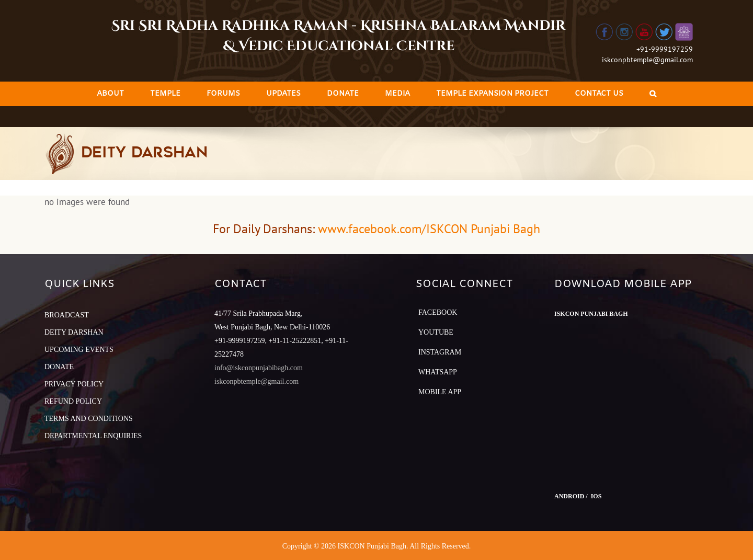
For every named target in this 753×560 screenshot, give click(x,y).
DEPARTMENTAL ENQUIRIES (93, 436)
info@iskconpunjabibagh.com (259, 368)
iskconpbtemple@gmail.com (647, 60)
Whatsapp (438, 372)
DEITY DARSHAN (74, 332)
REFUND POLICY (73, 401)
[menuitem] (110, 94)
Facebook (438, 312)
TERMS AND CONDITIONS (89, 419)
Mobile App (440, 392)
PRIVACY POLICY (74, 384)
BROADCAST (67, 315)
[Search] (653, 94)
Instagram (440, 352)
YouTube (436, 332)
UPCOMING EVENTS (79, 350)
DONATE (59, 367)
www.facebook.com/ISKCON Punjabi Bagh (429, 229)
